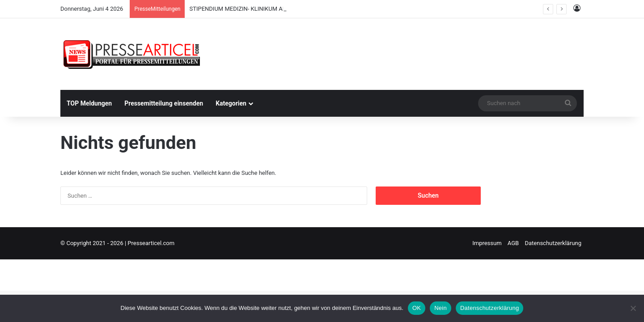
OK (417, 308)
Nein (441, 308)
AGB (513, 243)
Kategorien (231, 103)
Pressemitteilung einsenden (164, 103)
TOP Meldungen (89, 103)
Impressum (487, 243)
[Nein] (633, 308)
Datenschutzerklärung (553, 243)
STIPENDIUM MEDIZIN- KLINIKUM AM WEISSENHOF (257, 9)
